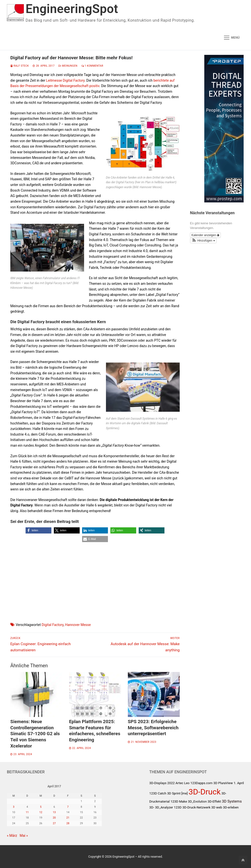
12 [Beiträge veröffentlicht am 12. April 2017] (41, 812)
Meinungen (68, 66)
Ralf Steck (20, 66)
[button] (38, 530)
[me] (185, 793)
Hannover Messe (78, 625)
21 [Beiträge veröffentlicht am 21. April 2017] (68, 818)
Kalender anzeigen (205, 235)
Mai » (24, 836)
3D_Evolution (197, 801)
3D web (217, 807)
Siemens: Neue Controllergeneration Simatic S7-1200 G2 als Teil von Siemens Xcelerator (35, 734)
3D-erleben (231, 807)
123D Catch (158, 793)
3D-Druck (205, 792)
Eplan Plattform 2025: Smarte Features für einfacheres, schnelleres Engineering (95, 731)
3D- (152, 807)
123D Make (179, 801)
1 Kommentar (92, 66)
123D (178, 807)
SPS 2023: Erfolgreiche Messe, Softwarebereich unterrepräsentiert (153, 728)
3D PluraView (223, 783)
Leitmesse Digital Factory (65, 80)
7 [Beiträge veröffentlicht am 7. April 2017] (68, 807)
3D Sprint (174, 793)
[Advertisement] (95, 578)
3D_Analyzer (164, 807)
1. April (239, 783)
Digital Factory (53, 625)
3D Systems (232, 801)
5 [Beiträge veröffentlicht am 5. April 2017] (41, 807)
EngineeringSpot (72, 9)
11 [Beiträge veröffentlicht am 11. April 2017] (27, 812)
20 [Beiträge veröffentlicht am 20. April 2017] (54, 818)
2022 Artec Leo (178, 783)
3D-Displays (158, 783)
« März (12, 836)
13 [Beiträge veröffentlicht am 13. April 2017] (54, 812)
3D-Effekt (214, 801)
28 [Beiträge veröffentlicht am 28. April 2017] (68, 823)
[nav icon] (232, 38)
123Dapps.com (201, 783)
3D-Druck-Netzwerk (196, 807)
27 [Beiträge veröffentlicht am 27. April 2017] (54, 823)
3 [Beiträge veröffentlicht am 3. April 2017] (14, 807)
